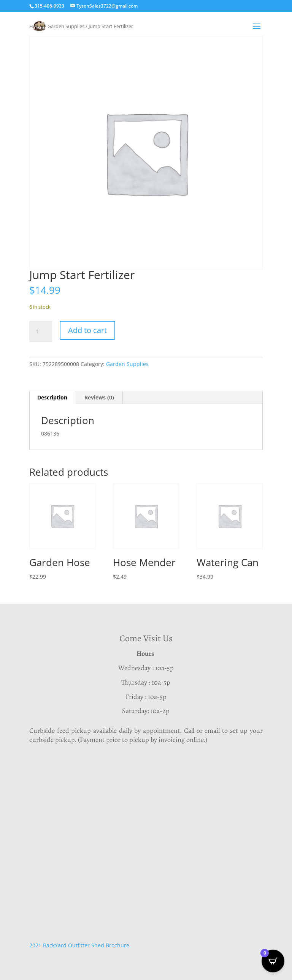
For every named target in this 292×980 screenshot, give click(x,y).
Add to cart (87, 330)
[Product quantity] (41, 331)
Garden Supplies (127, 364)
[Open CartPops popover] (273, 961)
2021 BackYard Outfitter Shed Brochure (79, 945)
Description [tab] (52, 397)
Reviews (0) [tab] (99, 397)
